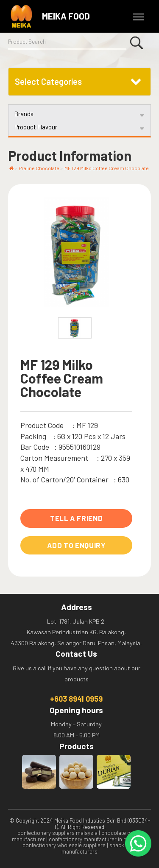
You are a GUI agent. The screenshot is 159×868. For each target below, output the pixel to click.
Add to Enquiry (77, 545)
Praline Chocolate (39, 168)
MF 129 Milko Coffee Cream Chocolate (107, 168)
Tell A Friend (77, 518)
